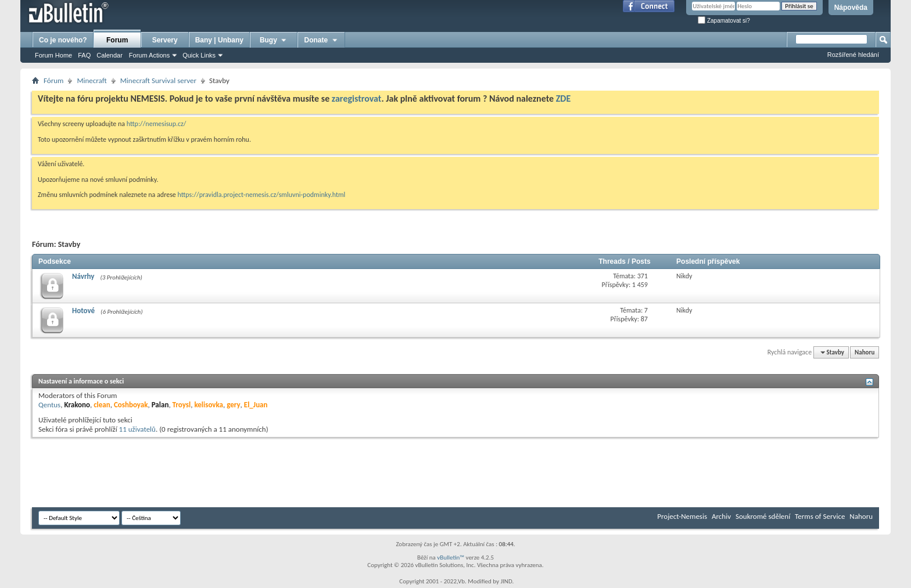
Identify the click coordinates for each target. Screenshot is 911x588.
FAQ (84, 55)
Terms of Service (820, 516)
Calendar (110, 55)
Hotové (83, 311)
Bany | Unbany (219, 40)
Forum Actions (149, 55)
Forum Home (53, 55)
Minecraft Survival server (158, 80)
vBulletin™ (451, 557)
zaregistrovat (357, 98)
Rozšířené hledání (853, 55)
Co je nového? (63, 40)
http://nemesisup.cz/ (157, 124)
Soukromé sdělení (763, 516)
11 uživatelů (137, 429)
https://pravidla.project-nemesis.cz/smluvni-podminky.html (262, 195)
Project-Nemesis (682, 516)
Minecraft (92, 80)
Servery (165, 40)
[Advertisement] (243, 472)
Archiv (721, 516)
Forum (117, 40)
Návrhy (83, 276)
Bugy (274, 40)
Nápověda (851, 8)
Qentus (49, 405)
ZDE (564, 98)
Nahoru (865, 352)
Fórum (53, 80)
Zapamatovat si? (724, 21)
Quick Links (199, 55)
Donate (322, 40)
